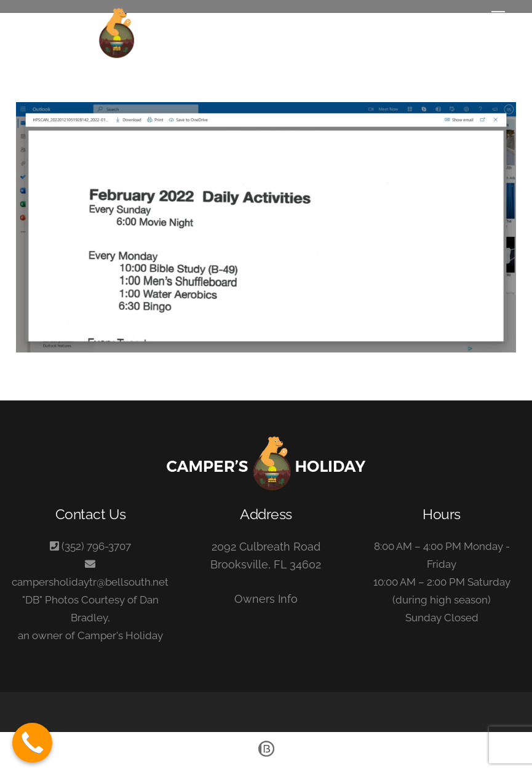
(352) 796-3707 (96, 546)
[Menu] (498, 17)
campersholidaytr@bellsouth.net (90, 582)
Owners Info (266, 599)
